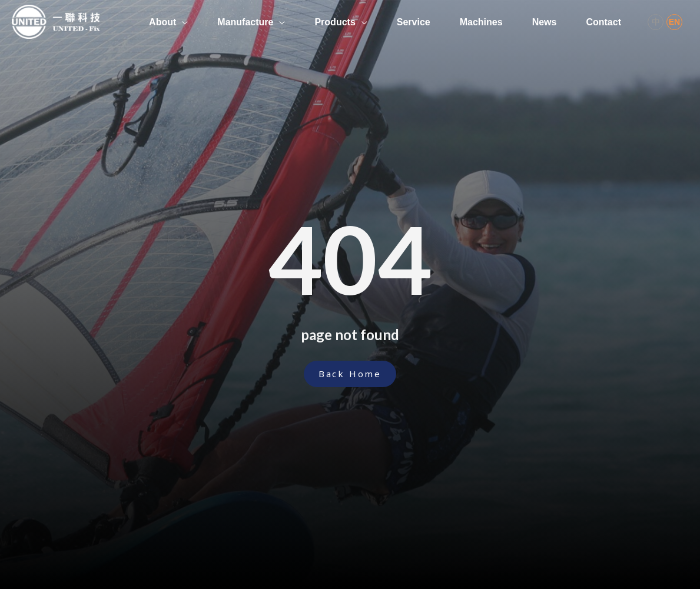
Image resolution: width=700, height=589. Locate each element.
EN (674, 22)
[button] (350, 374)
